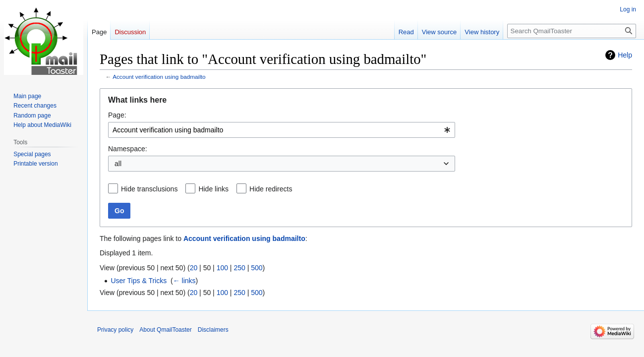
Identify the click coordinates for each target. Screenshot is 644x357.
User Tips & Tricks (139, 281)
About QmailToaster (165, 330)
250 (239, 268)
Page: (117, 115)
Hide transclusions (149, 189)
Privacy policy (115, 330)
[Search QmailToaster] (572, 31)
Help (625, 55)
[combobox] (282, 130)
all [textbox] (118, 164)
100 (222, 268)
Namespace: (128, 149)
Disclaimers (213, 330)
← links (184, 281)
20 (194, 268)
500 (257, 268)
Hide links (213, 189)
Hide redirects (271, 189)
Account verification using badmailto (159, 77)
